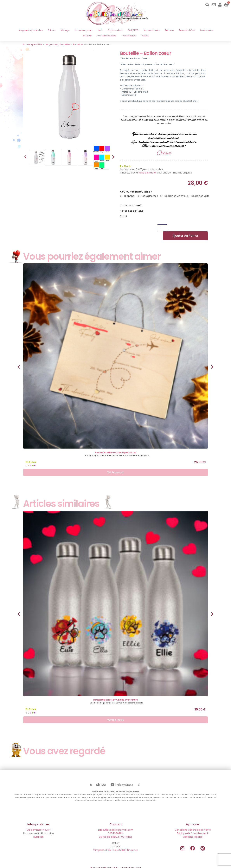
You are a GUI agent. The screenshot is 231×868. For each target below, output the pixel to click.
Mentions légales (193, 831)
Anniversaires (207, 30)
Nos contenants (152, 30)
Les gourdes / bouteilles (31, 30)
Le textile (87, 36)
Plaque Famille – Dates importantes (115, 446)
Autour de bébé (187, 30)
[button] (25, 157)
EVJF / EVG (133, 30)
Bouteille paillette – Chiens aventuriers (115, 694)
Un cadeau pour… (84, 30)
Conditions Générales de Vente (193, 824)
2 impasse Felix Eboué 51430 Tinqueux (115, 844)
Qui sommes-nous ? (39, 824)
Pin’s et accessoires (107, 36)
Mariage (65, 30)
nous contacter (147, 173)
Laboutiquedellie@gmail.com (116, 824)
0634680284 (116, 827)
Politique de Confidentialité (192, 827)
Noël (100, 30)
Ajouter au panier (185, 229)
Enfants (52, 30)
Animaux (169, 30)
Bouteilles (78, 44)
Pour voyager (129, 36)
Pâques (145, 36)
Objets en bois (115, 30)
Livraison (38, 831)
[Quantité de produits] (155, 229)
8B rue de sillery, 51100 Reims (115, 831)
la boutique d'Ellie (33, 44)
